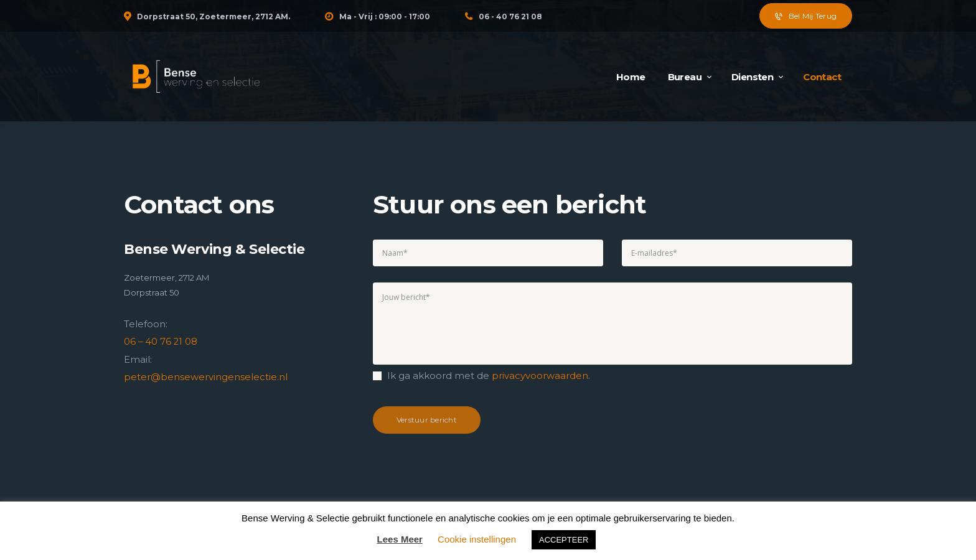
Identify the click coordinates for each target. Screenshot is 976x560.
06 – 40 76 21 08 (161, 341)
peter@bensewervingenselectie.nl (206, 376)
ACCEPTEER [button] (564, 540)
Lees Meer (400, 539)
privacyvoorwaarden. (541, 376)
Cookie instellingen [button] (477, 539)
